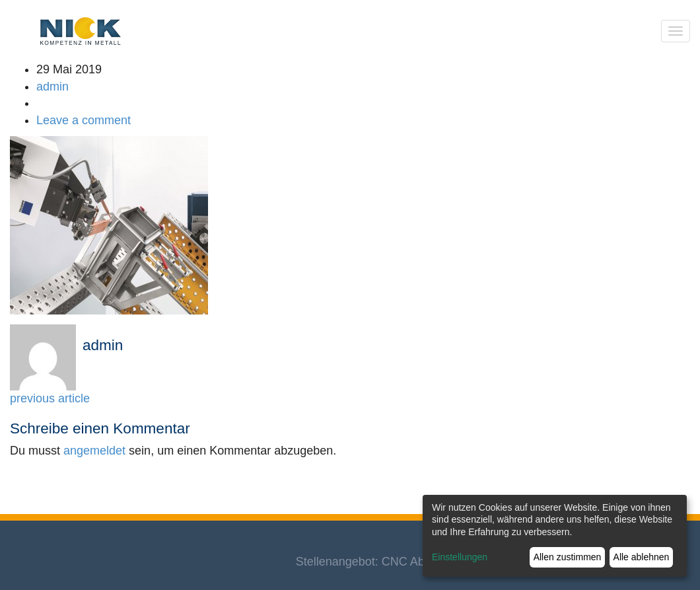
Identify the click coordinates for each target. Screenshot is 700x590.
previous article (50, 398)
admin (52, 87)
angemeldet (94, 451)
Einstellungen (460, 557)
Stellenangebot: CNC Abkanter (377, 562)
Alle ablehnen (642, 557)
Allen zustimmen (568, 557)
